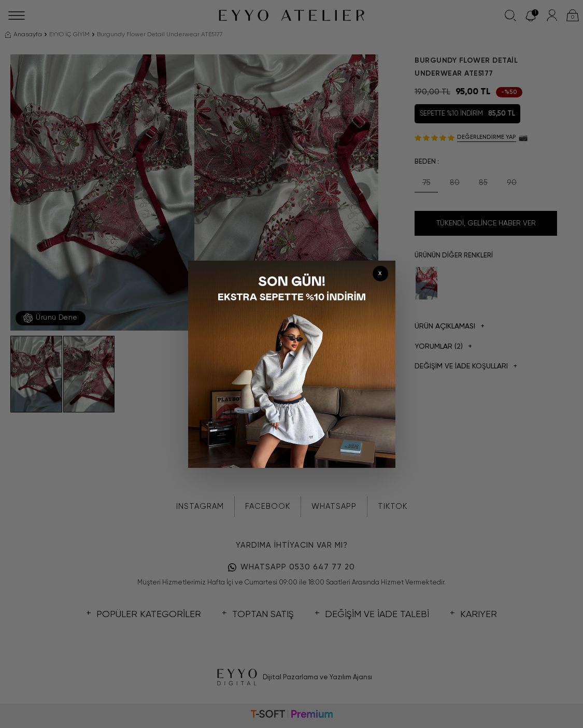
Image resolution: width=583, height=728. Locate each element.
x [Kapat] (380, 273)
